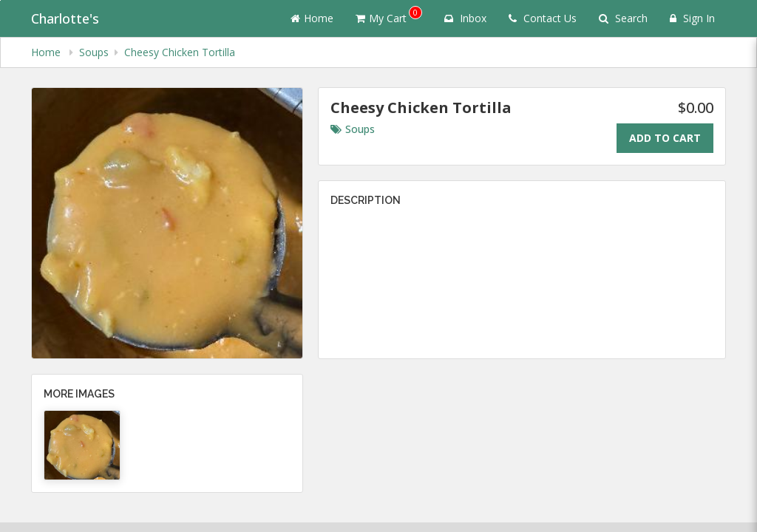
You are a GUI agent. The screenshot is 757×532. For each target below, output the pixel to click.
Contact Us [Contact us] (543, 18)
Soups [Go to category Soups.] (353, 129)
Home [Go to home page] (312, 18)
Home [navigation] (47, 52)
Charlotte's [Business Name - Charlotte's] (65, 18)
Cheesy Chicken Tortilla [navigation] (180, 52)
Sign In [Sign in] (692, 18)
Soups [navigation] (94, 52)
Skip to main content (0, 0)
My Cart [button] (389, 16)
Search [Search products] (623, 18)
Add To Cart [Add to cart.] (665, 138)
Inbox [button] (465, 18)
